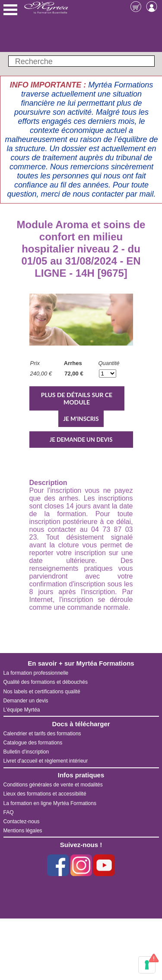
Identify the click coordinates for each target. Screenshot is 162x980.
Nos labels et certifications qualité (42, 692)
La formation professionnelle (36, 673)
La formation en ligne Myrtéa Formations (50, 803)
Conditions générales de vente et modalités (53, 785)
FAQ (9, 812)
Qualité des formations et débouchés (46, 682)
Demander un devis (26, 701)
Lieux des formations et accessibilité (45, 794)
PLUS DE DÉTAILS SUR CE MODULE (77, 398)
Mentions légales (23, 831)
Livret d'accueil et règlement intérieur (46, 761)
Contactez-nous (22, 822)
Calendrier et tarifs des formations (42, 734)
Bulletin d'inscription (26, 752)
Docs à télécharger (81, 724)
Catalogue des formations (33, 743)
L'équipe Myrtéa (22, 710)
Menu (10, 10)
